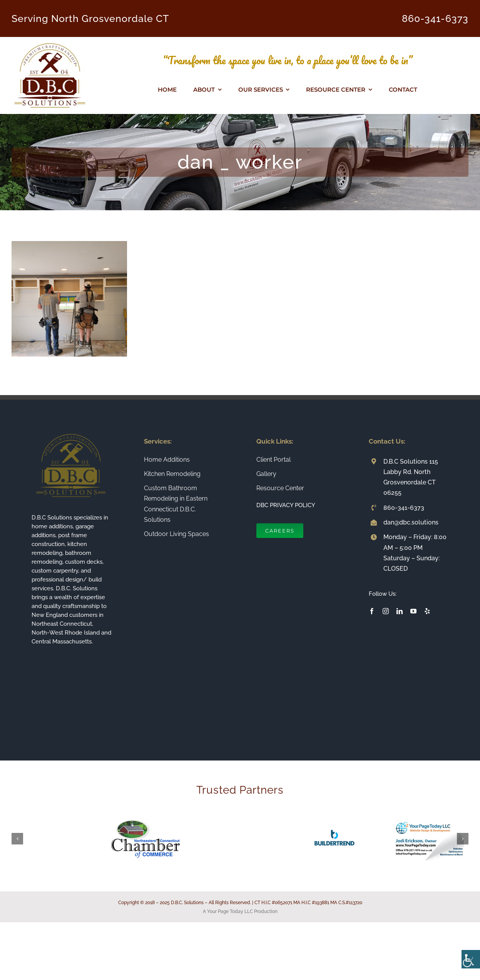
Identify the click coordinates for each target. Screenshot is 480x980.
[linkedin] (400, 611)
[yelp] (427, 611)
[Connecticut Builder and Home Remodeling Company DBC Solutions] (50, 40)
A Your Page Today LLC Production (240, 911)
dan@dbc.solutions (411, 522)
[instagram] (386, 611)
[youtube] (413, 611)
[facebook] (372, 611)
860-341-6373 (435, 18)
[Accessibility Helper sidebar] (471, 959)
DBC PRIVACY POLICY (286, 505)
